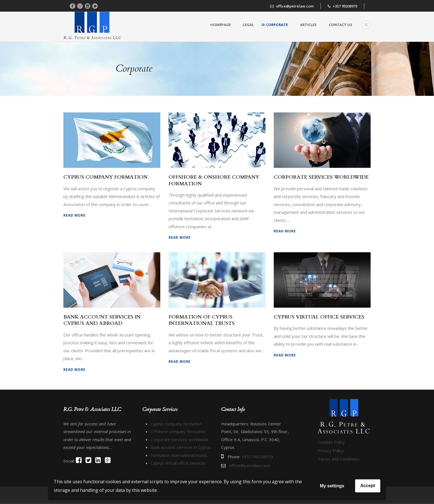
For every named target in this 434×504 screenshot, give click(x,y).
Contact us (341, 25)
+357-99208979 (257, 457)
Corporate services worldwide (179, 439)
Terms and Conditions (339, 467)
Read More (74, 215)
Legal (248, 25)
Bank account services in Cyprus (181, 447)
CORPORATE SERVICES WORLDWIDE (321, 177)
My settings (332, 486)
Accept (368, 486)
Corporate (277, 25)
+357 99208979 (345, 6)
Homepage (221, 25)
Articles (308, 25)
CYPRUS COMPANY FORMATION (105, 177)
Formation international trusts (179, 455)
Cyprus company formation (176, 424)
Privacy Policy (331, 458)
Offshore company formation (178, 431)
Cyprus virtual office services (178, 463)
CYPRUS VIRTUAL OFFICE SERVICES (319, 317)
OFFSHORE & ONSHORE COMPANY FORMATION (214, 180)
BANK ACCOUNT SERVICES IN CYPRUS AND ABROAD (102, 320)
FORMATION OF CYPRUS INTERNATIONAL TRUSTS (202, 320)
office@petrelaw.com (295, 6)
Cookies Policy (331, 450)
